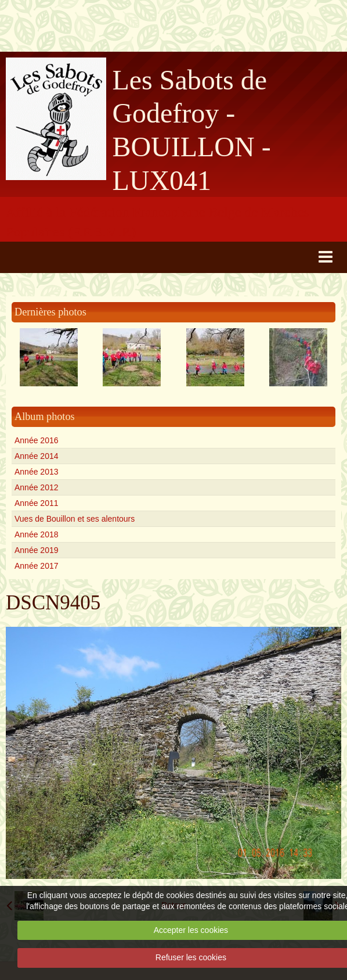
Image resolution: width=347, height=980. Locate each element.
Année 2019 (37, 550)
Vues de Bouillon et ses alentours (75, 519)
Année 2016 (37, 440)
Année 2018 (37, 534)
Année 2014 (37, 456)
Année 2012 (37, 487)
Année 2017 (37, 566)
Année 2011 (37, 503)
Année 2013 (37, 472)
